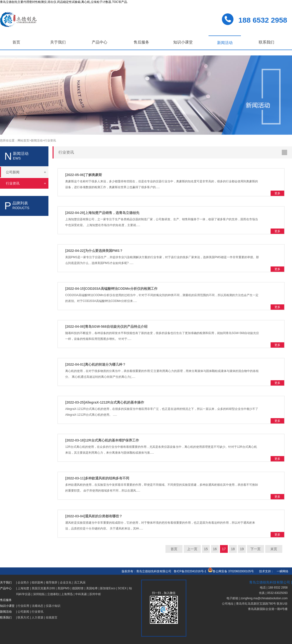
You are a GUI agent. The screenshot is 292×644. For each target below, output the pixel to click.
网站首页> (24, 141)
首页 (16, 42)
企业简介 (23, 582)
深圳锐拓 (39, 594)
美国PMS (64, 588)
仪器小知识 (53, 606)
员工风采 (80, 582)
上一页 (192, 549)
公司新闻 (23, 612)
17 (224, 549)
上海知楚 (23, 588)
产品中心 (100, 42)
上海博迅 (67, 594)
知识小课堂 (183, 42)
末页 (274, 549)
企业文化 (66, 582)
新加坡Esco (108, 588)
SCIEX (122, 588)
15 (206, 549)
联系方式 (23, 618)
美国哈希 (92, 588)
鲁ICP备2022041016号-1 (190, 571)
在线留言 (52, 618)
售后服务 (141, 42)
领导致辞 (52, 582)
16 (215, 549)
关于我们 (58, 42)
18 (233, 549)
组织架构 (37, 582)
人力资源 (37, 618)
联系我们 (266, 42)
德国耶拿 (78, 588)
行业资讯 (50, 141)
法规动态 (37, 606)
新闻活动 (225, 43)
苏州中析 (95, 594)
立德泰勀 (53, 594)
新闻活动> (38, 141)
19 (242, 549)
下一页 (255, 549)
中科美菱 (81, 594)
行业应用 (23, 606)
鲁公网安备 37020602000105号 (231, 571)
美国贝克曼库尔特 (43, 588)
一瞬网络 (281, 571)
